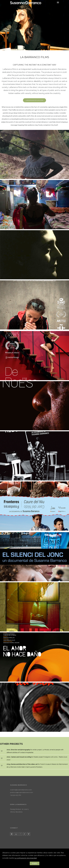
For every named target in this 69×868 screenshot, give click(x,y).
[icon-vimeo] (29, 834)
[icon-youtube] (16, 834)
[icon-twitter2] (25, 834)
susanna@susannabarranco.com (21, 790)
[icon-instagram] (12, 834)
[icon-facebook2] (21, 834)
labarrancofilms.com (34, 100)
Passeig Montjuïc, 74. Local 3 (19, 809)
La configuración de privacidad (26, 858)
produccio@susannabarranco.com (22, 792)
